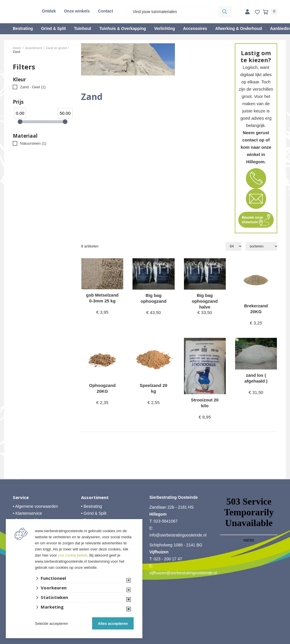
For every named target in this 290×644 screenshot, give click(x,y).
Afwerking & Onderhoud (238, 28)
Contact (105, 11)
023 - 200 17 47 (168, 559)
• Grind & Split (94, 513)
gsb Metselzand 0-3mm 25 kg (102, 298)
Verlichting (164, 28)
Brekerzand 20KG (256, 309)
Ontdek (49, 11)
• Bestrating (92, 506)
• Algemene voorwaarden (35, 506)
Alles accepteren (113, 624)
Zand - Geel (33, 87)
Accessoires (195, 28)
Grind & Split (53, 28)
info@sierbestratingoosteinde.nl (178, 535)
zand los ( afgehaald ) (256, 378)
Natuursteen (33, 143)
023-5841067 (166, 521)
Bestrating (23, 28)
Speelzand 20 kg (154, 388)
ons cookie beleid (73, 555)
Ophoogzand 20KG (102, 388)
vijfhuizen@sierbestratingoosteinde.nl (183, 573)
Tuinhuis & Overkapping (123, 28)
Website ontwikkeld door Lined (145, 641)
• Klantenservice (27, 513)
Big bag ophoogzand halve (205, 301)
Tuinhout (83, 28)
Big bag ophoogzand (154, 298)
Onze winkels (77, 11)
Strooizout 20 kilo (205, 403)
